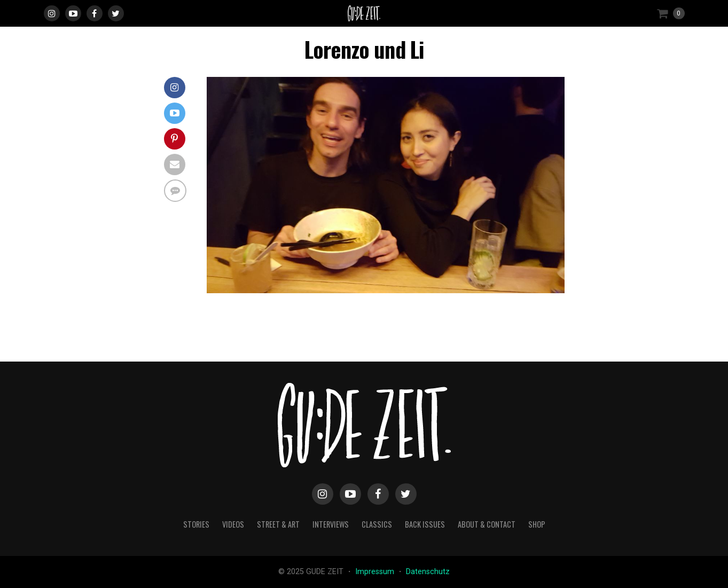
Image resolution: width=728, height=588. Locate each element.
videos (233, 524)
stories (196, 524)
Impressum (376, 572)
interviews (331, 524)
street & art (278, 524)
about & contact (487, 524)
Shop (537, 524)
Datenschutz (428, 572)
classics (377, 524)
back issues (425, 524)
